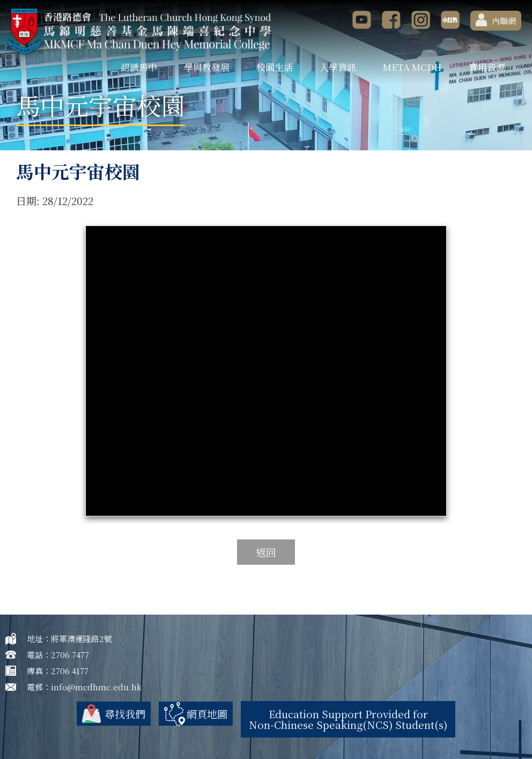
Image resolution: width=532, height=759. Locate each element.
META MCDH (412, 67)
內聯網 (496, 20)
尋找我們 (125, 714)
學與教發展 (207, 67)
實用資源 (487, 67)
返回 (266, 552)
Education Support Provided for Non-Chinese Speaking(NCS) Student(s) (348, 719)
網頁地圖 (207, 714)
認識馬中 (139, 67)
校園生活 (275, 67)
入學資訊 (338, 67)
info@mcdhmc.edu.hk (96, 687)
